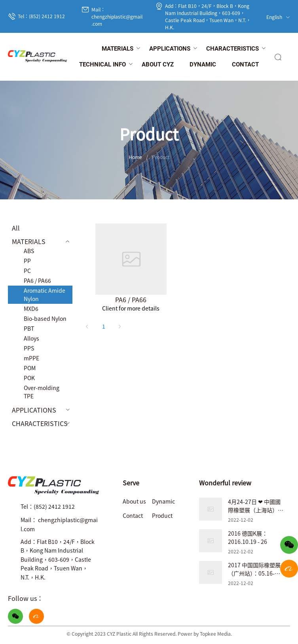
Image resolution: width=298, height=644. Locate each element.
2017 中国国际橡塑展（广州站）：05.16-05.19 (254, 573)
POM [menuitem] (30, 368)
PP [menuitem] (27, 261)
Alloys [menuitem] (31, 338)
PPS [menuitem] (29, 348)
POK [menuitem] (29, 378)
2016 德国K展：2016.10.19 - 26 (248, 537)
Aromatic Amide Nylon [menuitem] (45, 295)
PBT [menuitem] (29, 328)
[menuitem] (118, 49)
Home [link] (135, 157)
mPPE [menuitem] (31, 358)
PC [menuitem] (27, 271)
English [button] (278, 17)
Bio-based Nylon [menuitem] (45, 318)
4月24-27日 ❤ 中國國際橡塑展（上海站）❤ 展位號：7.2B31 (255, 510)
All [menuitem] (16, 228)
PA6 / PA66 (131, 299)
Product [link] (161, 157)
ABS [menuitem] (29, 251)
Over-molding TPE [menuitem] (42, 392)
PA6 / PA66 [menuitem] (37, 280)
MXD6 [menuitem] (31, 309)
